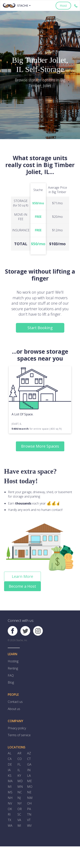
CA (10, 759)
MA (10, 782)
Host (63, 6)
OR (20, 810)
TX (9, 821)
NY (20, 804)
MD (20, 782)
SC (19, 815)
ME (29, 782)
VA (19, 821)
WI (19, 827)
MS (10, 793)
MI (10, 787)
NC (20, 793)
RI (9, 815)
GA (29, 765)
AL (10, 754)
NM (30, 799)
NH (10, 799)
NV (10, 804)
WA (10, 827)
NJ (19, 799)
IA (9, 770)
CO (20, 759)
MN (20, 787)
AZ (29, 754)
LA (29, 776)
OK (10, 810)
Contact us (15, 702)
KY (19, 776)
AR (19, 754)
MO (30, 787)
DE (10, 765)
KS (10, 776)
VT (29, 821)
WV (29, 827)
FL (19, 765)
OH (30, 804)
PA (29, 810)
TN (29, 815)
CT (29, 759)
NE (29, 793)
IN (29, 770)
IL (19, 770)
